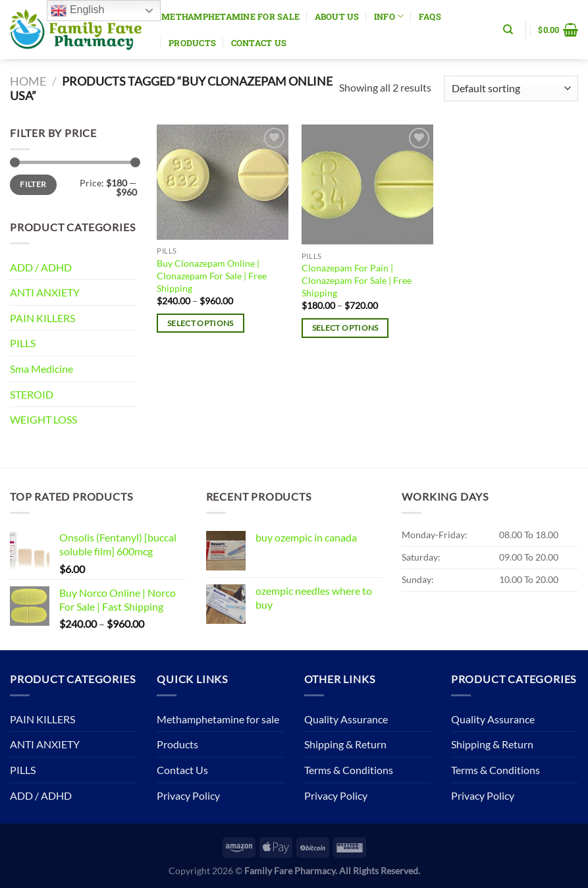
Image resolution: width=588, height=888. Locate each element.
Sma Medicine (41, 369)
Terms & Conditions (349, 770)
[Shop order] (511, 89)
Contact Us (259, 43)
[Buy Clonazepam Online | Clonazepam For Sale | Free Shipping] (223, 182)
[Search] (508, 30)
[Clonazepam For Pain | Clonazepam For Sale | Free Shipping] (367, 184)
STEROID (32, 394)
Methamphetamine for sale (230, 16)
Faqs (430, 16)
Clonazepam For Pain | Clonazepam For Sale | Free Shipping (357, 280)
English (77, 11)
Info (389, 16)
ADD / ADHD (41, 267)
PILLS (23, 343)
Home (28, 81)
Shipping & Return (345, 744)
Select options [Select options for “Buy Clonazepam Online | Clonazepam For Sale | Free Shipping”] (200, 323)
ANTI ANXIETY (45, 292)
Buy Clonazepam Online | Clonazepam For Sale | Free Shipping (212, 275)
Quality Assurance (346, 719)
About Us (337, 16)
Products (192, 43)
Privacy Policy (188, 795)
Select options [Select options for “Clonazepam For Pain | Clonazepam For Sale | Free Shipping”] (345, 328)
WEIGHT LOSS (43, 419)
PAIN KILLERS (42, 318)
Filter (33, 184)
